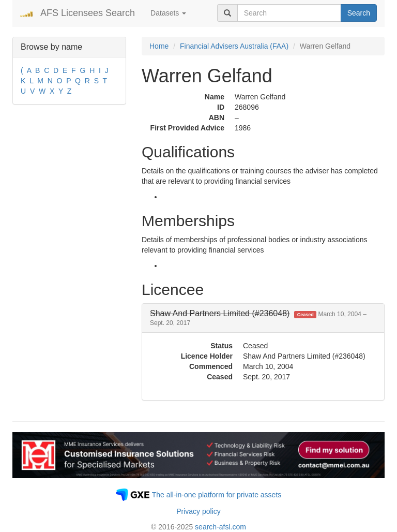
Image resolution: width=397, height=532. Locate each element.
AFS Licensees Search (88, 13)
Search (359, 13)
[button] (258, 318)
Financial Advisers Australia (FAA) (234, 46)
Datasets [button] (168, 13)
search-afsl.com (220, 527)
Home (159, 46)
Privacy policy (198, 511)
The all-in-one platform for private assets (217, 495)
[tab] (263, 318)
